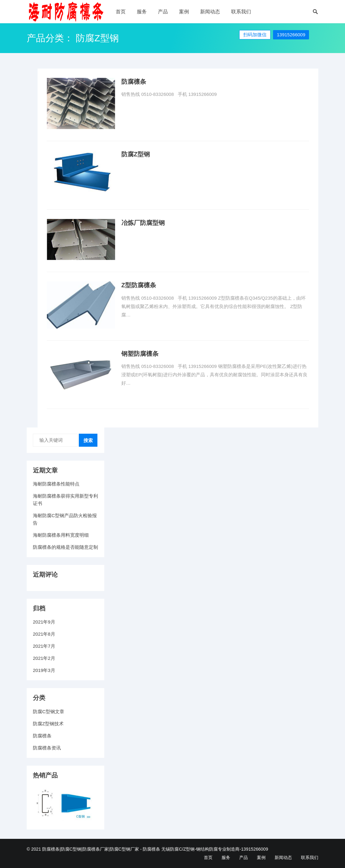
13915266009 (291, 35)
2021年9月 (44, 622)
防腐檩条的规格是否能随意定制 (65, 547)
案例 (184, 12)
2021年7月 (44, 646)
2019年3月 (44, 670)
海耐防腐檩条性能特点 (56, 484)
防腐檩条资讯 (47, 748)
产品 (163, 12)
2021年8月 (44, 634)
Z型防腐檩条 (139, 285)
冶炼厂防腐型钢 (143, 223)
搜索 (88, 440)
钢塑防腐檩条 (140, 354)
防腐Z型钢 (136, 154)
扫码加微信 (255, 35)
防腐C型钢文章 (49, 711)
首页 (121, 12)
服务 (142, 12)
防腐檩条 (134, 82)
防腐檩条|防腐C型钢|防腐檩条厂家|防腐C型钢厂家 (91, 849)
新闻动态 (210, 12)
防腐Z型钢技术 (48, 724)
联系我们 (241, 12)
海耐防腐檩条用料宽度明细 (61, 535)
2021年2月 (44, 658)
